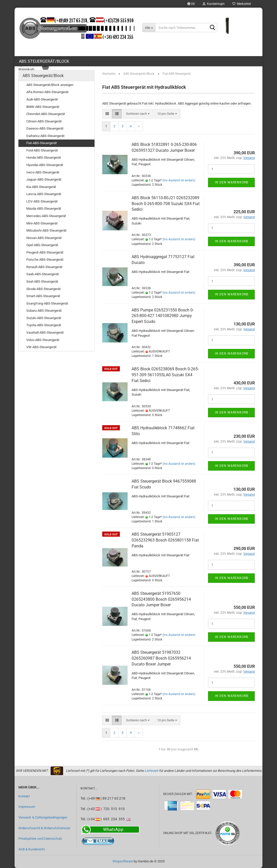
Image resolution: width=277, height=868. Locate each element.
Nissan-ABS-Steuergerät (44, 238)
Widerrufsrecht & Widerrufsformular (44, 828)
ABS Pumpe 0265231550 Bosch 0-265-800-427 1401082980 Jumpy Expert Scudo (163, 316)
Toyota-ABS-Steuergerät (44, 325)
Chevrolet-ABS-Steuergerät (46, 114)
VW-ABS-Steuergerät (41, 347)
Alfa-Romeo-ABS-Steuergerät (47, 92)
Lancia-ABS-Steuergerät (44, 194)
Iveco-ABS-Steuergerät (43, 172)
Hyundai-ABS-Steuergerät (45, 165)
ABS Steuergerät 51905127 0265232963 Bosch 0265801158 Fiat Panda (165, 540)
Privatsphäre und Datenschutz (40, 839)
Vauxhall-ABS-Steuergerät (45, 332)
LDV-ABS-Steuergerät (42, 201)
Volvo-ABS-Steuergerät (43, 340)
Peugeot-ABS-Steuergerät (45, 252)
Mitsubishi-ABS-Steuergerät (46, 230)
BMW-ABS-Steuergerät (43, 107)
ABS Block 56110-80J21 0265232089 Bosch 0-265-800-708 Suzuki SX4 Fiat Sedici (166, 204)
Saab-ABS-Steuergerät (43, 274)
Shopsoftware (123, 861)
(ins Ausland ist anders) (179, 180)
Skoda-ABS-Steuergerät (43, 289)
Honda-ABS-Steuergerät (44, 158)
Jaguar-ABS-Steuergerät (44, 179)
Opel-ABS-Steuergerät (42, 245)
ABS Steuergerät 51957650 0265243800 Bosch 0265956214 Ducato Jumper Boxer (161, 599)
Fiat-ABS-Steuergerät (42, 143)
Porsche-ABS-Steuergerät (45, 260)
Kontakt (24, 796)
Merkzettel (242, 4)
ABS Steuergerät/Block (44, 61)
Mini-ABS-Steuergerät (42, 223)
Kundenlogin (214, 4)
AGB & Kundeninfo (32, 849)
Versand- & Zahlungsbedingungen (43, 817)
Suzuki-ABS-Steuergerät (44, 318)
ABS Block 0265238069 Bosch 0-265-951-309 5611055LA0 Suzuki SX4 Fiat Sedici (165, 375)
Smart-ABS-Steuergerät (43, 296)
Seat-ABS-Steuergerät (42, 281)
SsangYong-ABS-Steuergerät (47, 303)
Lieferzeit (151, 771)
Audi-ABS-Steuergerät (42, 99)
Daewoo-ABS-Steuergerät (45, 128)
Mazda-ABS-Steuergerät (44, 209)
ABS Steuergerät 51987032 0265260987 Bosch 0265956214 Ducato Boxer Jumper (161, 658)
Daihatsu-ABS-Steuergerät (45, 136)
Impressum (27, 807)
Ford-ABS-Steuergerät (42, 150)
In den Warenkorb (232, 182)
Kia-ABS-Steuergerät (41, 187)
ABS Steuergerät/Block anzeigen (50, 85)
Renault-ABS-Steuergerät (44, 267)
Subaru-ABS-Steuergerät (44, 311)
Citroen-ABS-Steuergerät (44, 121)
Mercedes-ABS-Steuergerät (46, 216)
